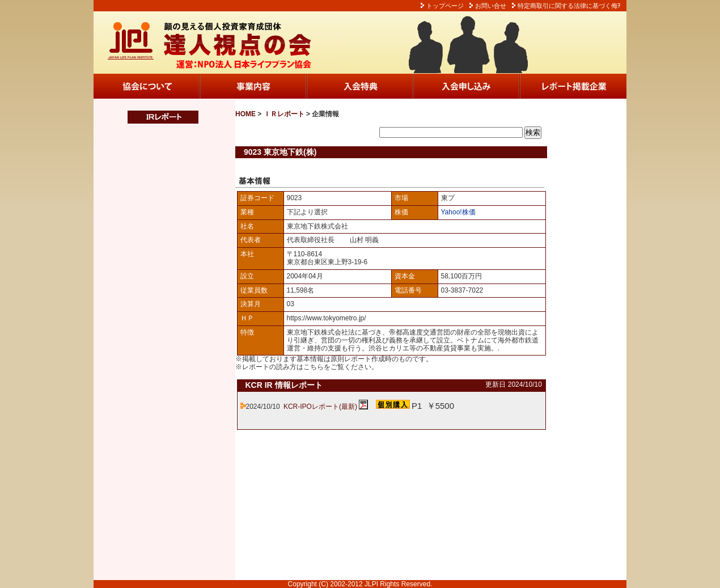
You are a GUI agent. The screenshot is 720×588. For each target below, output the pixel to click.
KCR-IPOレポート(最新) (320, 407)
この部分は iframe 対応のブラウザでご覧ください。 (156, 352)
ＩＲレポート (284, 114)
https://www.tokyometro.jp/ (327, 318)
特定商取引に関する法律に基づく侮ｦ (569, 6)
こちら (314, 367)
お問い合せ (491, 6)
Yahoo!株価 (458, 212)
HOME (245, 114)
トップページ (445, 6)
